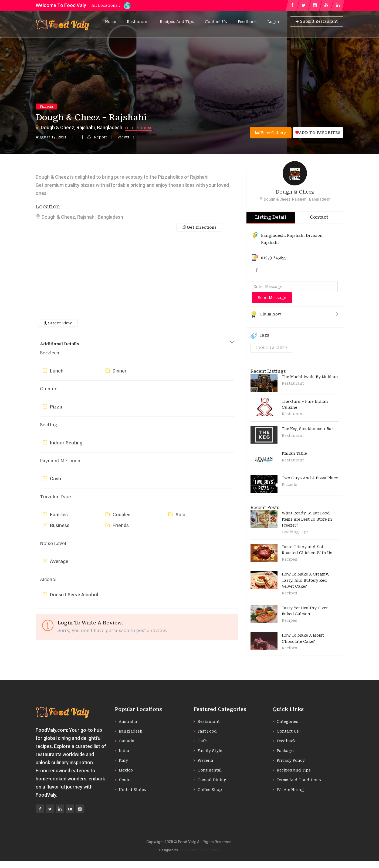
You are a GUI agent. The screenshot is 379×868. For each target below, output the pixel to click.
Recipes (290, 559)
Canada (127, 741)
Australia (128, 721)
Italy (123, 760)
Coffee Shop (210, 790)
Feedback (247, 22)
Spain (125, 780)
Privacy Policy (291, 760)
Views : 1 (126, 137)
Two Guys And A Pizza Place (310, 478)
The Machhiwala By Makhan (310, 377)
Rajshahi (270, 242)
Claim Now (295, 314)
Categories (287, 721)
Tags (260, 336)
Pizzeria (46, 107)
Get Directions (138, 128)
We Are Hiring (290, 790)
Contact (319, 217)
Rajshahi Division (305, 235)
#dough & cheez (271, 348)
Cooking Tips (295, 532)
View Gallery (271, 133)
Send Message (272, 298)
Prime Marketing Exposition (199, 850)
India (124, 751)
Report (97, 137)
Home (111, 22)
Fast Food (207, 731)
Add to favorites (318, 133)
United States (132, 790)
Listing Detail (271, 217)
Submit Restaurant (317, 21)
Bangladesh (273, 235)
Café (202, 741)
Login (273, 22)
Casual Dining (212, 780)
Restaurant (138, 22)
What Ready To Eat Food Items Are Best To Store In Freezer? (307, 519)
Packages (286, 751)
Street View (58, 323)
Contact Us (216, 22)
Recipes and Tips (177, 22)
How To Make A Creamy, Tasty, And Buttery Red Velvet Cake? (305, 580)
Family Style (210, 751)
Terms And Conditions (299, 780)
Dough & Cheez (295, 192)
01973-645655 (274, 258)
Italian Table (294, 453)
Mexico (126, 770)
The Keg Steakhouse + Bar (307, 429)
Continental (210, 770)
